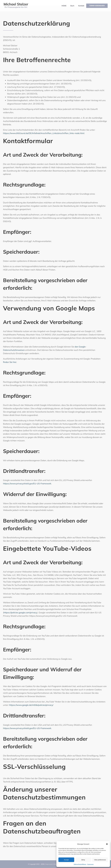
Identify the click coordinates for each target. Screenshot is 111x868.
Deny (83, 860)
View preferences (100, 860)
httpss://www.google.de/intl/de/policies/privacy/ (31, 705)
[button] (107, 844)
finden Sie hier (10, 362)
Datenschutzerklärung (80, 864)
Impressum (90, 864)
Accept (66, 860)
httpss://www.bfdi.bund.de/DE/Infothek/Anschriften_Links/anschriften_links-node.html (44, 133)
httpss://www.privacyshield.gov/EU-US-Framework (27, 484)
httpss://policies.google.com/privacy (20, 613)
